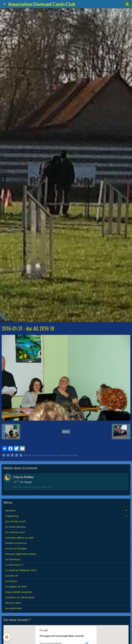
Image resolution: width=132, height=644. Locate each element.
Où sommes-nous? (15, 532)
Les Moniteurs (13, 559)
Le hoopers (11, 581)
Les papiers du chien (16, 586)
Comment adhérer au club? (19, 538)
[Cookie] (7, 637)
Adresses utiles (13, 603)
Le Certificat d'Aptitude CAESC (21, 570)
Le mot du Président (16, 548)
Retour (66, 432)
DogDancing (12, 516)
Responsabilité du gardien (19, 592)
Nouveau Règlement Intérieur (21, 554)
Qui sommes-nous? (15, 521)
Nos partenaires (14, 608)
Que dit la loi (12, 576)
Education (10, 510)
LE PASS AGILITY (14, 565)
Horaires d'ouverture (16, 543)
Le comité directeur (15, 527)
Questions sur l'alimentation (20, 597)
